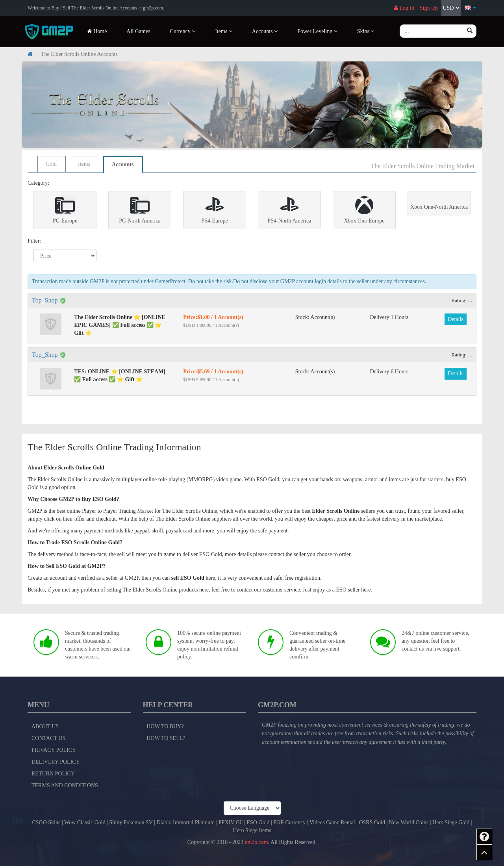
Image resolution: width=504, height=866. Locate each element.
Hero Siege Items (252, 830)
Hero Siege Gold (451, 822)
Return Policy (53, 774)
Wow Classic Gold (85, 822)
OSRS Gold (372, 822)
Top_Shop (45, 300)
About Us (45, 726)
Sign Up (429, 8)
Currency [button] (183, 31)
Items (84, 164)
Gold (51, 164)
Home (97, 31)
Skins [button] (366, 31)
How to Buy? (165, 726)
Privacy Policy (54, 750)
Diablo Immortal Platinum (185, 822)
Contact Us (48, 738)
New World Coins (409, 822)
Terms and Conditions (65, 785)
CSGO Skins (46, 822)
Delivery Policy (56, 762)
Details (456, 319)
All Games (138, 31)
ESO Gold (258, 822)
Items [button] (224, 31)
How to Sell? (166, 738)
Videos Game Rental (332, 822)
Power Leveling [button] (317, 31)
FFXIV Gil (231, 822)
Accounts (123, 164)
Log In (404, 8)
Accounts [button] (265, 31)
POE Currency (289, 822)
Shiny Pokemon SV (131, 822)
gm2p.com (256, 842)
